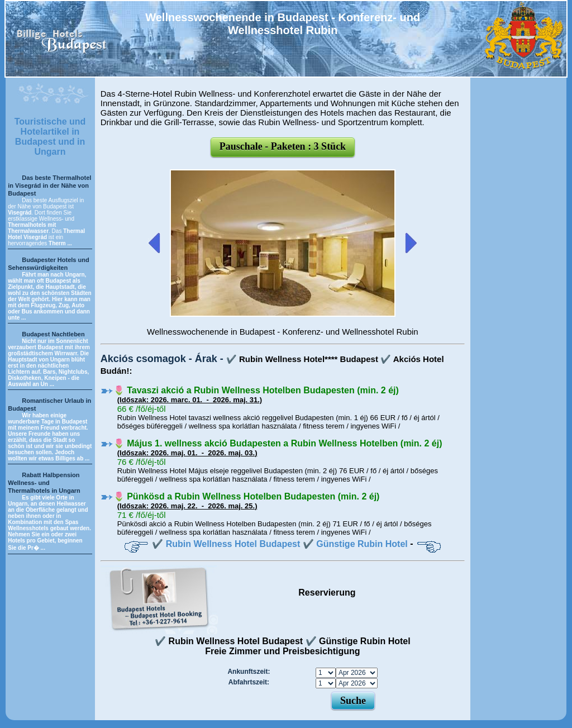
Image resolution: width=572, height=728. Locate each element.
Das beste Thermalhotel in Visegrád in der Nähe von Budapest (49, 185)
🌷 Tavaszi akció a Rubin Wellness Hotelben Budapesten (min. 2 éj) (256, 390)
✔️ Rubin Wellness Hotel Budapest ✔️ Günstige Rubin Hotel (280, 544)
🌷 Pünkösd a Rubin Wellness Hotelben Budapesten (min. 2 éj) (247, 496)
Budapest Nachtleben (53, 334)
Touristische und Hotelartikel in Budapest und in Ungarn (50, 137)
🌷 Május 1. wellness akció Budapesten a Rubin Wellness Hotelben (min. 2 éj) (278, 443)
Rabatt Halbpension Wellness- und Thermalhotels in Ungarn (44, 483)
